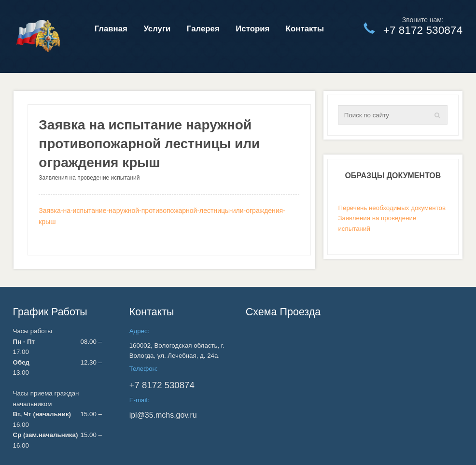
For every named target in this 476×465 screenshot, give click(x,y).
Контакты (305, 29)
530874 (162, 385)
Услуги (157, 29)
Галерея (203, 29)
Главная (111, 29)
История (252, 29)
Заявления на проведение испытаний (89, 178)
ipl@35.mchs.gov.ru (163, 415)
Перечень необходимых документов (392, 208)
